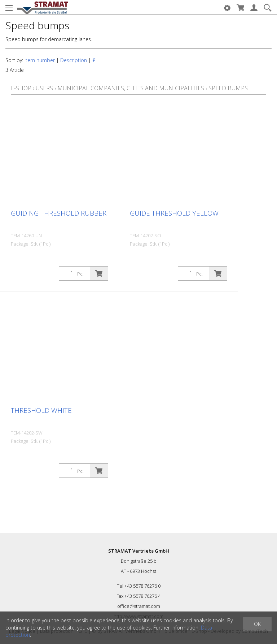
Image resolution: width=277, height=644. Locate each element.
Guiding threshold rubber (59, 213)
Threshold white (41, 410)
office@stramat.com (139, 606)
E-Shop (21, 88)
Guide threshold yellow (174, 213)
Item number (40, 60)
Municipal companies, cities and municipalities (131, 88)
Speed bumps (228, 88)
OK (257, 624)
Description (74, 60)
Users (44, 88)
